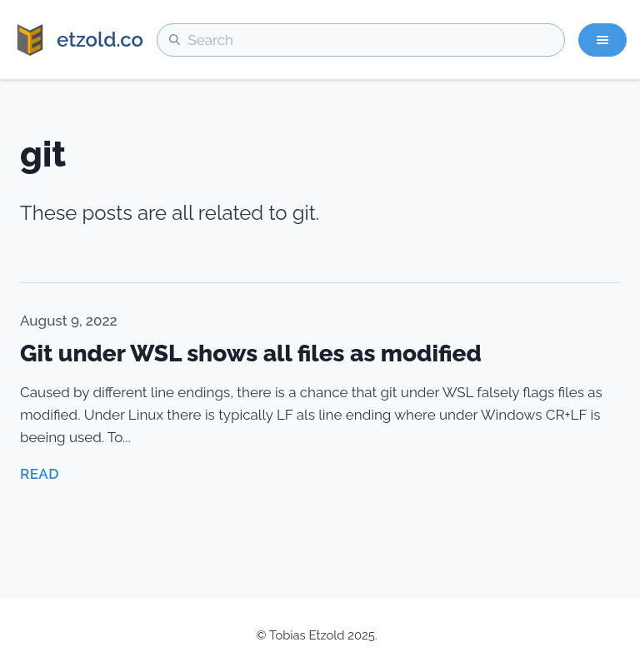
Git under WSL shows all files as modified (251, 353)
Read (40, 474)
